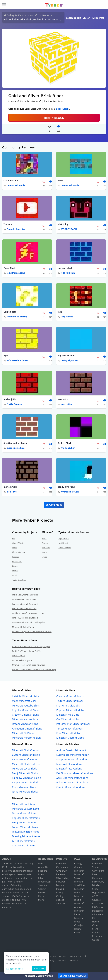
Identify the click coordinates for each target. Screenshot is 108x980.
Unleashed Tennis (16, 185)
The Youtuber (68, 449)
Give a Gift (62, 872)
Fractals (16, 558)
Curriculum (62, 868)
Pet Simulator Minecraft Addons (75, 774)
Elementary (98, 883)
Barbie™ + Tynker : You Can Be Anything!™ (31, 648)
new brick (63, 400)
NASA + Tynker (19, 657)
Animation (17, 562)
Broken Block (65, 444)
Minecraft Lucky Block (24, 770)
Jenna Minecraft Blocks (25, 793)
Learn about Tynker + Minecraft (85, 18)
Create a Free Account (73, 976)
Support (42, 872)
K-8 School (98, 908)
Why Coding (63, 879)
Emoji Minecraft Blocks (25, 774)
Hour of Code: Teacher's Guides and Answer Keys (34, 671)
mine (60, 181)
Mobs (44, 558)
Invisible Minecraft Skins (26, 697)
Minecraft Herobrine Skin (26, 739)
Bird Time (12, 493)
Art (14, 539)
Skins (44, 539)
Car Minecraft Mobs (68, 720)
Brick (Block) (63, 109)
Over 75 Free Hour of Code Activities (28, 666)
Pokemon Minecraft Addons (72, 784)
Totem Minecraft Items (25, 828)
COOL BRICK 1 (11, 181)
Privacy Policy (77, 957)
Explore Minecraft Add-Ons (24, 610)
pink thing (63, 225)
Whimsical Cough (70, 493)
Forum (42, 897)
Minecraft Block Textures (26, 765)
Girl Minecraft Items (23, 842)
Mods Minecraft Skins (24, 702)
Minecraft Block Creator (26, 751)
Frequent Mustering (17, 317)
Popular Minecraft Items (26, 819)
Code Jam (79, 926)
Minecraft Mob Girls (68, 716)
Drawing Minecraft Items (26, 837)
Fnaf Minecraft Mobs (68, 707)
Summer (61, 904)
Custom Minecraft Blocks (26, 756)
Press (41, 875)
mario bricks (10, 488)
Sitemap (43, 886)
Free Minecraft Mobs (68, 734)
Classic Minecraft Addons (71, 788)
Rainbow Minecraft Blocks (27, 779)
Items (44, 553)
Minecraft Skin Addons (69, 765)
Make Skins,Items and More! (25, 596)
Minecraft (33, 15)
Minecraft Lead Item (23, 805)
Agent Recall (64, 539)
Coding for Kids (15, 15)
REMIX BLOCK (54, 118)
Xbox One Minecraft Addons (72, 779)
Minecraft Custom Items (26, 810)
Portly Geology (14, 405)
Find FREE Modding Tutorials (25, 619)
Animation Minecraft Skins (27, 730)
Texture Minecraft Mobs (70, 702)
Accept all (39, 969)
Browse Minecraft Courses (24, 600)
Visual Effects (18, 544)
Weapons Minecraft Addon (72, 761)
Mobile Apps (45, 883)
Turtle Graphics (19, 581)
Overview (61, 864)
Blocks (46, 15)
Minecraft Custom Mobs (70, 739)
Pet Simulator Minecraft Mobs (73, 725)
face (60, 312)
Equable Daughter (16, 229)
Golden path (10, 312)
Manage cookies (15, 969)
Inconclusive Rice (15, 449)
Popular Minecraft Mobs (70, 711)
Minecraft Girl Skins (23, 734)
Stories (15, 572)
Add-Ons (46, 549)
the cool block (65, 268)
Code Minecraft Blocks (25, 788)
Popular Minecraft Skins (26, 711)
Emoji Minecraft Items (24, 824)
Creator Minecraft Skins (25, 716)
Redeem (60, 875)
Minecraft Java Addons (69, 770)
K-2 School (98, 904)
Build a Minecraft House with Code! (28, 614)
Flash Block (9, 268)
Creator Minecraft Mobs (70, 697)
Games (15, 567)
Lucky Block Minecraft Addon (73, 756)
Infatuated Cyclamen (17, 361)
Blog (41, 864)
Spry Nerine (67, 317)
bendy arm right (66, 488)
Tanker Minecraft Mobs (69, 730)
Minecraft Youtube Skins (26, 707)
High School (98, 894)
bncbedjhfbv (10, 400)
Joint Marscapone (16, 273)
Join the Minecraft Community (26, 605)
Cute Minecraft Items (24, 847)
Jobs (40, 879)
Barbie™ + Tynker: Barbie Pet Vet (27, 652)
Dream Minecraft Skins (25, 725)
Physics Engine (19, 553)
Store (41, 901)
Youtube (8, 225)
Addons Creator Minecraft (71, 751)
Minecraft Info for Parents (24, 628)
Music (15, 576)
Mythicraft (63, 544)
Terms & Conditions (58, 957)
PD (94, 919)
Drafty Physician (69, 361)
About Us (43, 868)
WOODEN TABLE (69, 229)
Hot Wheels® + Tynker (22, 661)
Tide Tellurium (68, 273)
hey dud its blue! (66, 356)
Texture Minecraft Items (26, 833)
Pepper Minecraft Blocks (26, 784)
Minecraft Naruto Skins (25, 720)
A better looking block (15, 444)
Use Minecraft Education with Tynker (29, 623)
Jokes (15, 549)
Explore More (54, 506)
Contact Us (74, 962)
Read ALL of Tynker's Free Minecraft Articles (32, 633)
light (6, 356)
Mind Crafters (65, 549)
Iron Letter (66, 405)
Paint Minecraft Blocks (25, 761)
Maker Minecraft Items (25, 814)
